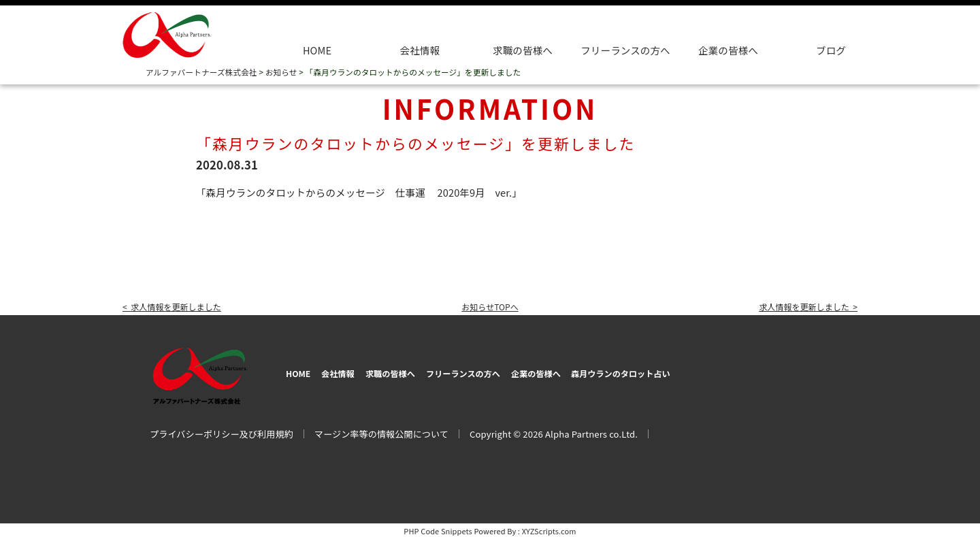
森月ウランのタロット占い (725, 372)
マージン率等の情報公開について (381, 432)
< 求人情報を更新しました (182, 306)
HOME (317, 50)
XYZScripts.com (549, 529)
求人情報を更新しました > (798, 306)
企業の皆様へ (728, 50)
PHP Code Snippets (438, 529)
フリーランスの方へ (517, 372)
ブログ (831, 50)
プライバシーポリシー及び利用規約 (222, 432)
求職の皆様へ (523, 50)
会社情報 (420, 50)
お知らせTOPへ (490, 306)
